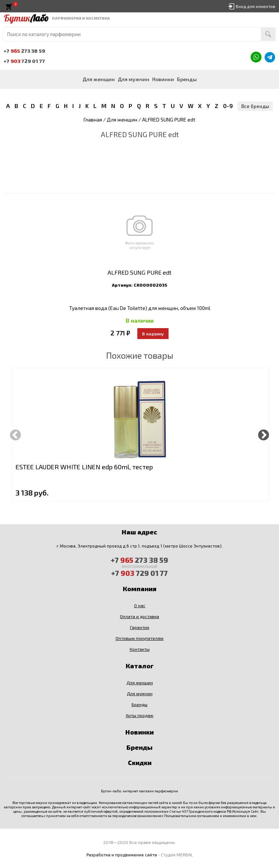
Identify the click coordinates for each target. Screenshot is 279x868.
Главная (93, 120)
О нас (140, 605)
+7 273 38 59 (24, 51)
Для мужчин (134, 79)
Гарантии (140, 627)
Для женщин (99, 79)
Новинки (163, 79)
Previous (15, 434)
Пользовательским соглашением (192, 816)
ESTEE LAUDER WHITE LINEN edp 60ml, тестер (84, 467)
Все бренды (255, 106)
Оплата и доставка (139, 616)
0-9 (228, 106)
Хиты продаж (139, 715)
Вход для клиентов (256, 6)
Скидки (140, 763)
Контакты (140, 649)
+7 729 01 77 (24, 61)
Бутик (26, 18)
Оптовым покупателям (139, 638)
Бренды (187, 79)
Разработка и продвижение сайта (122, 855)
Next (264, 434)
